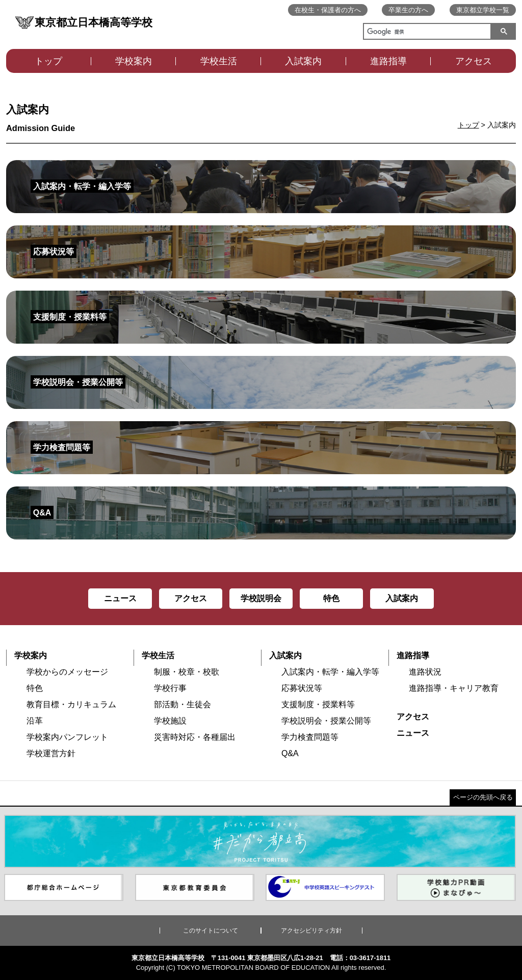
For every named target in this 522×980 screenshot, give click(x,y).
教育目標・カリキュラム (71, 704)
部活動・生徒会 (182, 704)
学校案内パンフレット (67, 737)
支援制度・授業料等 (318, 704)
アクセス (474, 61)
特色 (35, 688)
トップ (48, 61)
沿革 (35, 721)
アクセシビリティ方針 (311, 931)
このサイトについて (211, 931)
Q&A (290, 753)
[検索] (425, 33)
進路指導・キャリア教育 (454, 688)
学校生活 (219, 61)
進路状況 (425, 672)
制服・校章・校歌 (187, 672)
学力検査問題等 (310, 737)
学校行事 (170, 688)
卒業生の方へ (408, 10)
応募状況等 (302, 688)
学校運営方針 (51, 753)
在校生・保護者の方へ (328, 10)
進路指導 (388, 61)
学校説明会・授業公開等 (326, 721)
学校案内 (134, 61)
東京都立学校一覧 (483, 10)
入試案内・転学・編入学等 (330, 672)
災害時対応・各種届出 (195, 737)
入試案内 (303, 61)
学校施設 (170, 721)
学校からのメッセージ (67, 672)
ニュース (413, 733)
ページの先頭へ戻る (483, 797)
